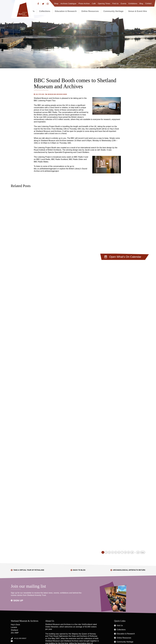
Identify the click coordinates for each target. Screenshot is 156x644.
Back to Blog (79, 570)
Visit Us (120, 626)
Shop (56, 3)
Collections (45, 11)
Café (94, 3)
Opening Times (104, 3)
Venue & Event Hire (137, 11)
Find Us (115, 3)
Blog (141, 3)
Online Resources (90, 11)
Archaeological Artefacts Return (129, 570)
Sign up (18, 600)
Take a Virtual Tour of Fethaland (29, 570)
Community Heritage (113, 11)
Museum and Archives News (57, 94)
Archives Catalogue (68, 3)
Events (123, 3)
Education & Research (66, 11)
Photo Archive (84, 3)
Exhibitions (133, 3)
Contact (148, 3)
